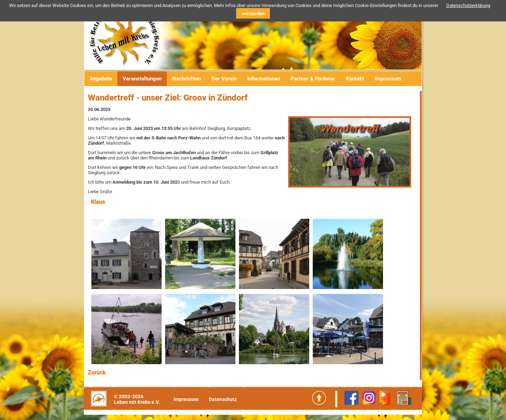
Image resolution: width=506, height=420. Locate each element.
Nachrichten (187, 79)
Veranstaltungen (142, 79)
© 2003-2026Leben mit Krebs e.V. (137, 399)
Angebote (101, 79)
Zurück (97, 372)
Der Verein (224, 79)
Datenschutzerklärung (468, 5)
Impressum (388, 79)
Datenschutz (223, 399)
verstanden (253, 14)
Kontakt (355, 79)
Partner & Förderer (313, 79)
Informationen (264, 79)
